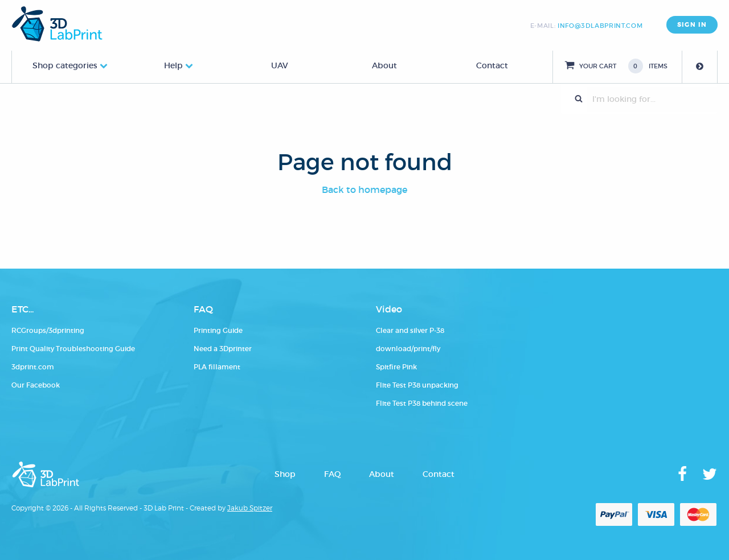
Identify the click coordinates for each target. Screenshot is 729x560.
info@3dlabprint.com (600, 26)
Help (173, 65)
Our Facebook (36, 385)
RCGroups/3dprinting (48, 330)
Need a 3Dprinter (223, 349)
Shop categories (65, 65)
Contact (492, 65)
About (384, 65)
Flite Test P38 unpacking (417, 385)
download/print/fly (408, 349)
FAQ (332, 474)
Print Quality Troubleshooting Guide (73, 349)
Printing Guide (218, 330)
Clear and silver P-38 (410, 330)
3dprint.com (33, 367)
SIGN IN (692, 25)
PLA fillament (217, 367)
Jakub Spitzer (250, 508)
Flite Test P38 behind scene (422, 403)
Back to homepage (364, 190)
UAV (280, 65)
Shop (285, 474)
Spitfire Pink (396, 367)
